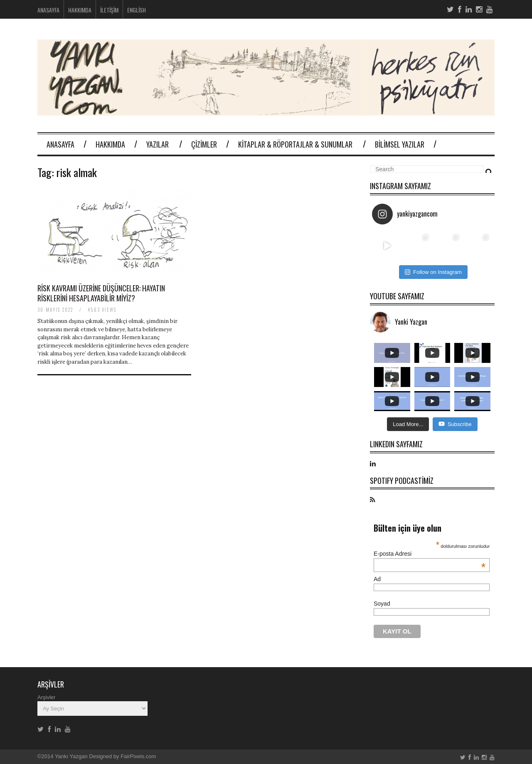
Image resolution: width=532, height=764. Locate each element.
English (137, 10)
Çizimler (204, 144)
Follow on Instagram (433, 272)
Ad (377, 579)
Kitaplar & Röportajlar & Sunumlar (295, 144)
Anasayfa (48, 10)
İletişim (109, 10)
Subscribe (455, 424)
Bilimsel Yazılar (400, 144)
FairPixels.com (138, 756)
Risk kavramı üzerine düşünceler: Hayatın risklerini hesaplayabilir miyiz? (101, 293)
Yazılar (158, 144)
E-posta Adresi (430, 554)
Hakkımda (80, 10)
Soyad (382, 604)
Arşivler (46, 697)
